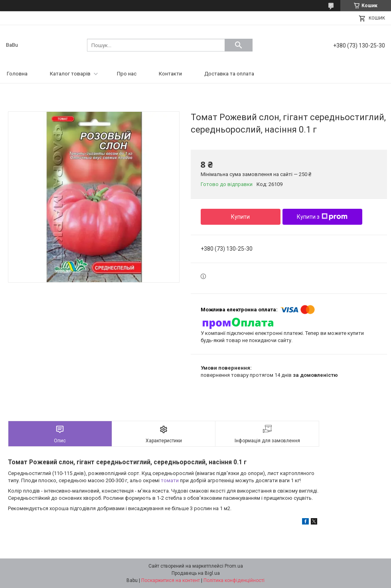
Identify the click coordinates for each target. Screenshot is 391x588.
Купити (240, 217)
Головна (17, 74)
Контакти (170, 74)
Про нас (127, 74)
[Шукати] (239, 45)
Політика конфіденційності (234, 580)
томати (170, 480)
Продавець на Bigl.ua (196, 573)
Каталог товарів (70, 74)
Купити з (322, 217)
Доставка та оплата (229, 74)
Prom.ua (234, 566)
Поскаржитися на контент (171, 580)
